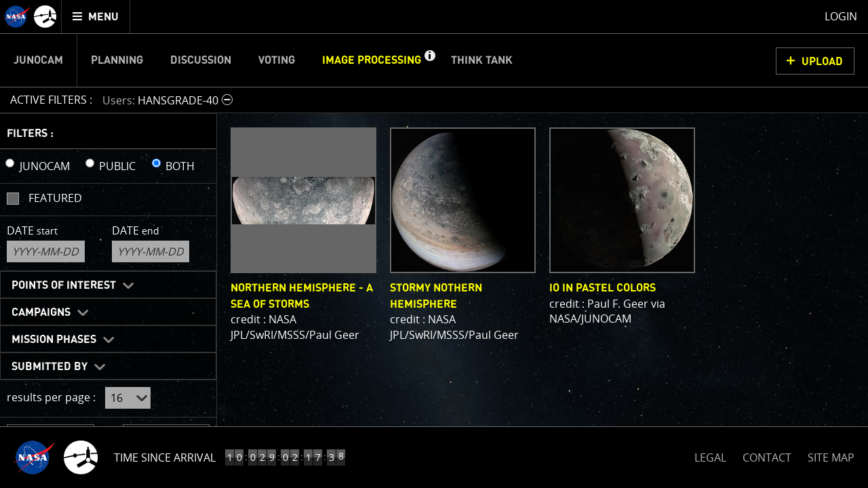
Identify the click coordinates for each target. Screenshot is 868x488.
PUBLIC (117, 166)
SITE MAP (831, 457)
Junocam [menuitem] (38, 60)
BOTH (180, 166)
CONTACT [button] (767, 457)
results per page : (51, 397)
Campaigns (41, 312)
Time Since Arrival (165, 457)
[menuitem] (96, 17)
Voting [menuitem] (277, 60)
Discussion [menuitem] (201, 60)
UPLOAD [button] (822, 62)
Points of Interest (64, 285)
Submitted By (50, 367)
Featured (55, 198)
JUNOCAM (45, 166)
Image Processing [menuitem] (372, 60)
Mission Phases (54, 340)
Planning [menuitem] (117, 60)
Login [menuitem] (841, 16)
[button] (429, 60)
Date (32, 230)
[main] (434, 244)
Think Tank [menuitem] (482, 60)
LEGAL (710, 455)
